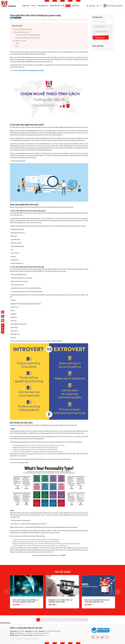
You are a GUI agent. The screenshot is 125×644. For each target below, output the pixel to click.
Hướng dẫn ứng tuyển (57, 6)
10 (77, 620)
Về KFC (33, 6)
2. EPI (17, 46)
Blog (68, 6)
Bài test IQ (22, 161)
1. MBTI (17, 43)
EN (98, 6)
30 (86, 620)
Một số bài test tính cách (20, 41)
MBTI (27, 463)
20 (81, 620)
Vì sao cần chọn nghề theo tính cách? (23, 29)
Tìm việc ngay (101, 38)
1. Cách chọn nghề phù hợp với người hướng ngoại (28, 35)
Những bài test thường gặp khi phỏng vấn (31, 70)
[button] (7, 592)
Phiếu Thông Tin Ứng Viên (113, 6)
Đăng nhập (92, 6)
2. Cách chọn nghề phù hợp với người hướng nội (27, 38)
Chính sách (75, 6)
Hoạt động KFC (43, 6)
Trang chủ (26, 6)
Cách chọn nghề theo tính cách (21, 32)
